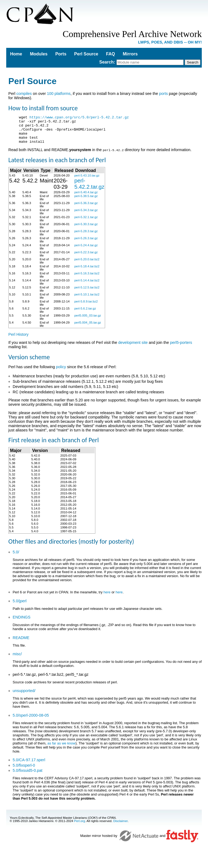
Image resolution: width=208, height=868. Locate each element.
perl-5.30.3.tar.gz (86, 230)
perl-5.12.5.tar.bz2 (87, 293)
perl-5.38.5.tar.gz (86, 201)
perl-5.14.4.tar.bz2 (87, 286)
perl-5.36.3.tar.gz (86, 208)
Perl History (18, 340)
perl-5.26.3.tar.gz (86, 244)
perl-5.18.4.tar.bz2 (87, 272)
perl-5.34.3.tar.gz (86, 215)
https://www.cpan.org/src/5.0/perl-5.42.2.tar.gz (79, 118)
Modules (39, 54)
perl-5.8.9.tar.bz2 (86, 307)
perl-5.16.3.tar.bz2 (87, 279)
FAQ (111, 54)
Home (16, 54)
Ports (61, 54)
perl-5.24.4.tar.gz (86, 251)
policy (61, 372)
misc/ (17, 659)
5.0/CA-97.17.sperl (29, 765)
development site (133, 348)
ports (164, 94)
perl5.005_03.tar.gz (88, 321)
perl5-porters (181, 348)
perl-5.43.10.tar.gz (87, 181)
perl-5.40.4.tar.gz (86, 198)
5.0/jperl (20, 606)
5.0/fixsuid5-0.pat (28, 776)
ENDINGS (22, 623)
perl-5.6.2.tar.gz (85, 314)
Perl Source (86, 54)
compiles (24, 94)
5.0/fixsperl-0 (24, 771)
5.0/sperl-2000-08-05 (31, 721)
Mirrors (130, 54)
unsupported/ (24, 696)
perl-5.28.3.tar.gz (86, 237)
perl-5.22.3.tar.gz (86, 258)
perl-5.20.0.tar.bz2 (87, 265)
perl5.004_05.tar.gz (88, 328)
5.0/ (16, 557)
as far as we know (61, 749)
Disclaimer (120, 826)
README (21, 643)
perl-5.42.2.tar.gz (89, 189)
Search (107, 62)
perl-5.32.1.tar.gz (86, 222)
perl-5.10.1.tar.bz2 (87, 300)
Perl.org (79, 826)
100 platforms (59, 94)
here (107, 598)
